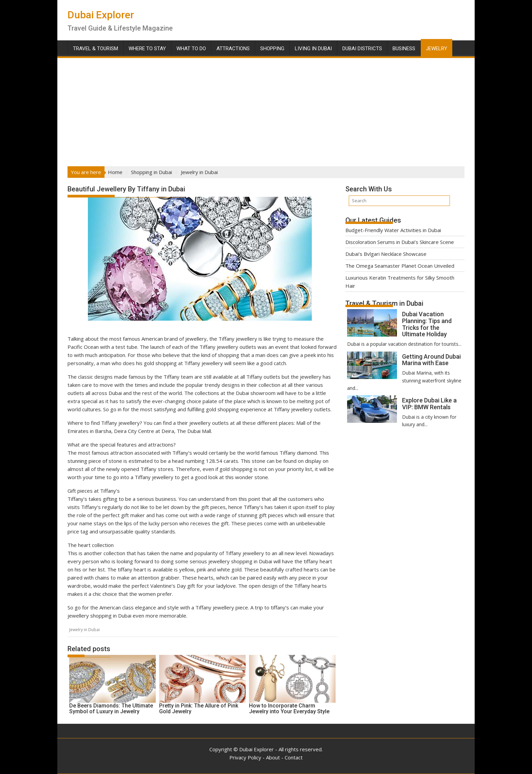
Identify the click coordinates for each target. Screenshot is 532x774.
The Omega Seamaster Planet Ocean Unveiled (400, 266)
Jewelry (436, 49)
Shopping (272, 49)
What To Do (191, 49)
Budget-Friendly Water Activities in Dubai (393, 230)
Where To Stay (147, 49)
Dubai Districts (362, 49)
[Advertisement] (266, 110)
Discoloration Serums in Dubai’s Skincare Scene (400, 242)
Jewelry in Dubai (84, 630)
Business (404, 49)
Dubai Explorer (101, 15)
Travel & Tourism (96, 49)
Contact (294, 757)
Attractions (233, 49)
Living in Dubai (313, 49)
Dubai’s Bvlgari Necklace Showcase (386, 254)
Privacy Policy (245, 757)
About (273, 757)
